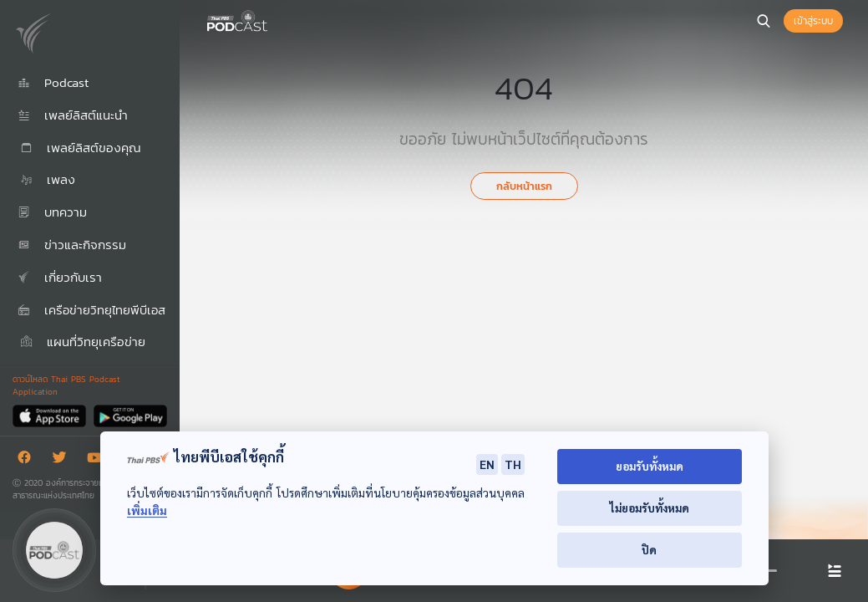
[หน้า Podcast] (272, 19)
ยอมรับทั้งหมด (650, 466)
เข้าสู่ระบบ (813, 21)
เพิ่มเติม (147, 510)
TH (513, 464)
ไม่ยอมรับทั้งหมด (650, 508)
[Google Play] (130, 415)
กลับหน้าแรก (524, 186)
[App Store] (51, 415)
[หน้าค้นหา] (764, 21)
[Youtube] (99, 460)
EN (487, 464)
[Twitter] (63, 460)
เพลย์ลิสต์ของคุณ (79, 148)
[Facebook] (28, 460)
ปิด (649, 550)
